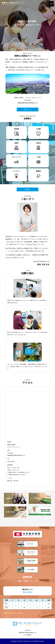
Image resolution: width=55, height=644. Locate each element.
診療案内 (28, 189)
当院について (28, 109)
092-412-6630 (11, 462)
